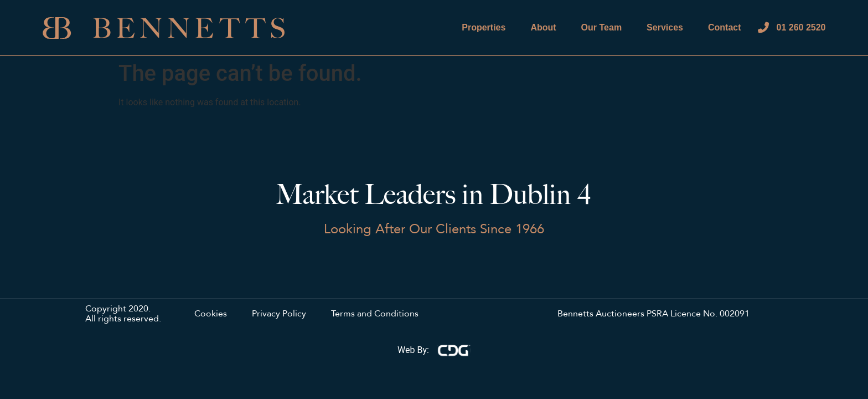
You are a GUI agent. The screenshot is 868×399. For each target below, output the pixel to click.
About (543, 27)
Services (665, 27)
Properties (484, 27)
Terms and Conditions (375, 314)
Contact (725, 27)
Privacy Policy (279, 314)
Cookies (211, 314)
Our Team (602, 27)
